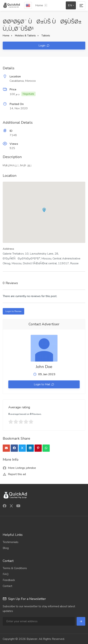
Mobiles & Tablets (25, 36)
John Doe (44, 367)
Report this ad (14, 474)
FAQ (6, 574)
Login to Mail (42, 384)
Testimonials (11, 542)
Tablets (46, 36)
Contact (7, 586)
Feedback (9, 580)
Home (39, 5)
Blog (6, 548)
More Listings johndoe (19, 468)
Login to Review (13, 311)
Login (42, 46)
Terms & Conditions (15, 568)
